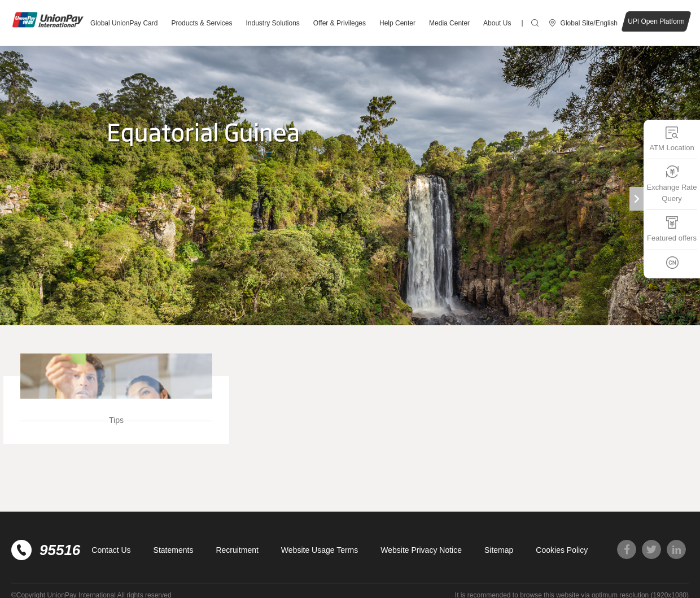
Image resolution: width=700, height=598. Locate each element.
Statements (174, 550)
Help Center (397, 23)
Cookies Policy (562, 550)
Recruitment (237, 550)
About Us (497, 23)
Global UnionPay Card (124, 23)
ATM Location (671, 139)
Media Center (449, 23)
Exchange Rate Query (672, 184)
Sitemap (499, 550)
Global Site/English (589, 23)
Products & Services (202, 23)
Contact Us (111, 550)
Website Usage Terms (320, 550)
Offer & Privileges (340, 23)
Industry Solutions (272, 23)
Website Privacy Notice (421, 550)
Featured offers (672, 229)
